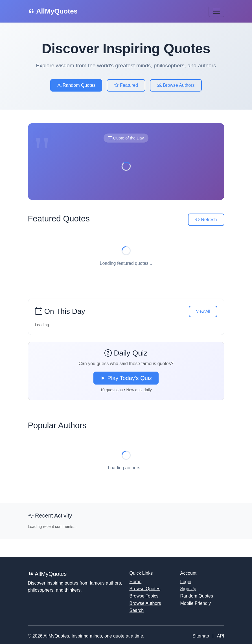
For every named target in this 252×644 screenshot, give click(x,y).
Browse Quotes (145, 589)
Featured (126, 85)
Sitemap (201, 636)
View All (203, 311)
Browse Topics (144, 596)
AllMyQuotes (53, 11)
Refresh (206, 220)
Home (136, 582)
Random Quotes (76, 85)
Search (137, 610)
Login (186, 582)
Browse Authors (176, 85)
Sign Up (188, 589)
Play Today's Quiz (126, 378)
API (221, 636)
